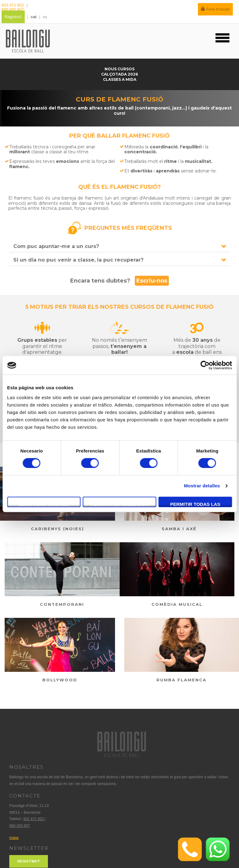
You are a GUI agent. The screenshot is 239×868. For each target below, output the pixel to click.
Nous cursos (119, 69)
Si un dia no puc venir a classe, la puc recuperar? (78, 260)
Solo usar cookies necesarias (44, 504)
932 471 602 (13, 5)
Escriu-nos (152, 281)
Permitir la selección (119, 504)
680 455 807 (13, 9)
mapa (14, 838)
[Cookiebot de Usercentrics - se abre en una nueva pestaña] (205, 365)
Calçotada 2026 (119, 74)
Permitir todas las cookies (195, 504)
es (45, 17)
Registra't (13, 17)
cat (34, 17)
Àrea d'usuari (215, 9)
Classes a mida (120, 79)
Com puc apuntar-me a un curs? (56, 246)
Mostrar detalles (202, 486)
